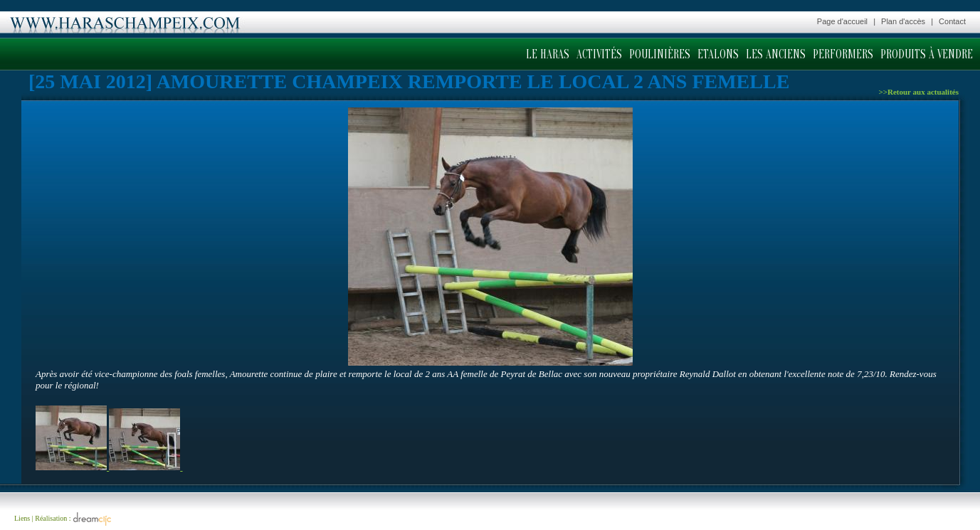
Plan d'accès (903, 21)
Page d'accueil (842, 21)
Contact (952, 21)
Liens (22, 518)
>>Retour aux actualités (918, 92)
